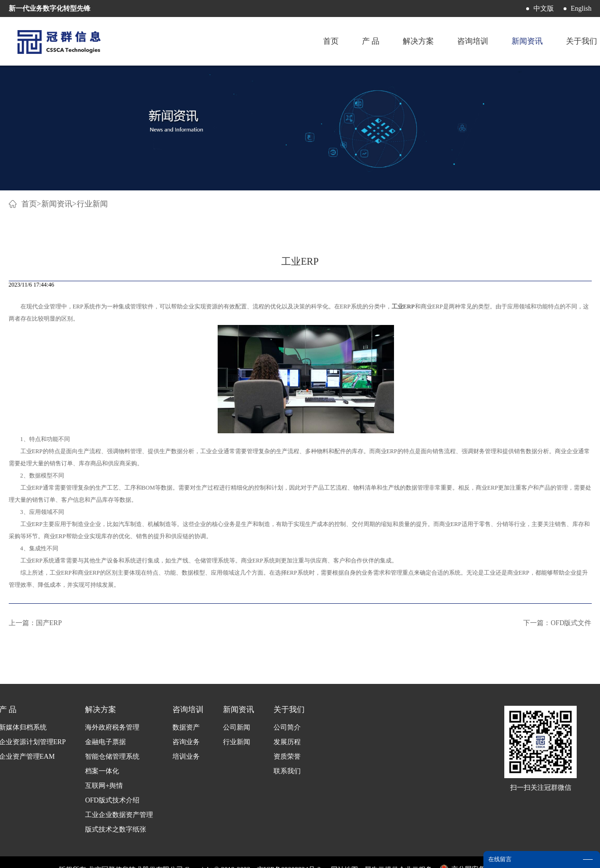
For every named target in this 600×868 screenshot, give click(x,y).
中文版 (544, 9)
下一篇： (557, 623)
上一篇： (35, 623)
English (581, 9)
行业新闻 (92, 204)
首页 (331, 41)
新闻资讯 (57, 204)
